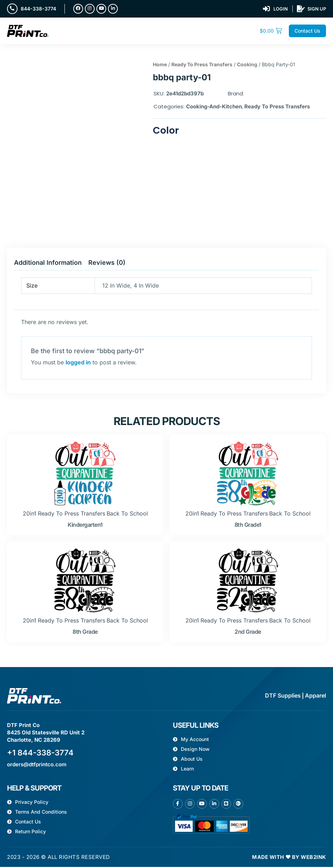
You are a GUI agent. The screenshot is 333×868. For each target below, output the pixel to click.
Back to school (127, 515)
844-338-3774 (39, 9)
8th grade (85, 633)
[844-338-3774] (13, 9)
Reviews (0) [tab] (107, 264)
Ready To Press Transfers (202, 65)
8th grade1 (248, 526)
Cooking (247, 65)
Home (160, 65)
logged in (78, 363)
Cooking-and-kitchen (214, 107)
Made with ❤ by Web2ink (288, 858)
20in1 (30, 515)
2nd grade (248, 633)
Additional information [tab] (48, 264)
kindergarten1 (85, 526)
